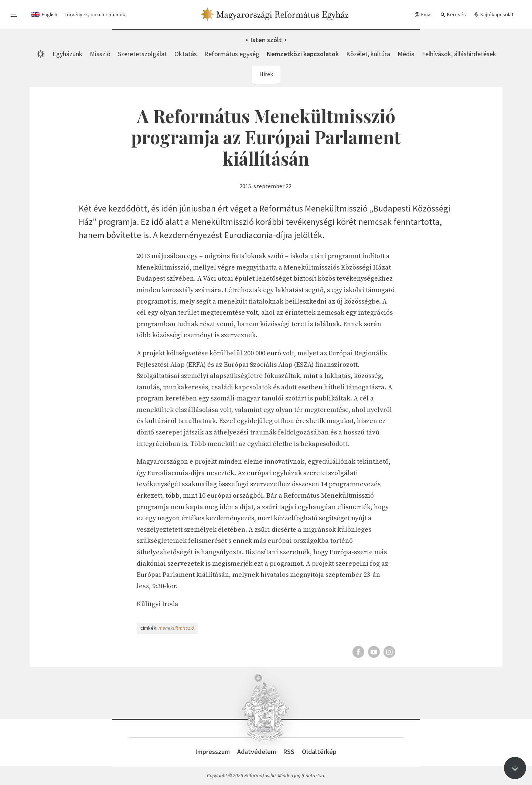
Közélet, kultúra (368, 54)
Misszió (100, 54)
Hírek (266, 74)
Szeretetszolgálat (142, 54)
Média (406, 54)
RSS (289, 752)
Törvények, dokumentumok (95, 14)
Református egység (232, 54)
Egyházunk (67, 54)
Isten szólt (266, 40)
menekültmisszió (176, 628)
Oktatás (186, 54)
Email (423, 15)
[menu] (14, 14)
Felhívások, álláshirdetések (459, 54)
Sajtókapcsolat (493, 15)
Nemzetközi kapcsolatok (303, 54)
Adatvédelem (257, 752)
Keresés (453, 15)
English (50, 14)
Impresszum (213, 752)
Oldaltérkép (319, 752)
